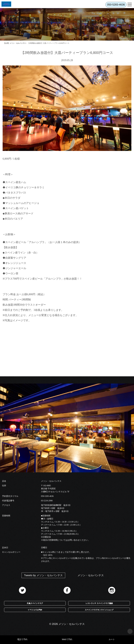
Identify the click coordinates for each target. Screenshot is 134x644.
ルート (112, 639)
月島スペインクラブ (35, 603)
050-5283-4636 (47, 496)
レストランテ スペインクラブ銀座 (99, 603)
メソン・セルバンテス (91, 575)
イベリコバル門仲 (35, 610)
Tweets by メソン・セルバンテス (43, 575)
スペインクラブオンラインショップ (99, 610)
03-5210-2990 (47, 501)
